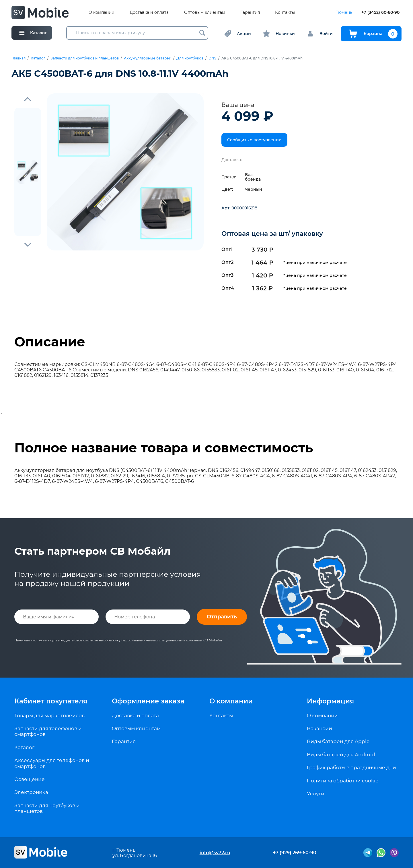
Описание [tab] (50, 342)
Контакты (285, 12)
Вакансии (320, 728)
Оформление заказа (148, 701)
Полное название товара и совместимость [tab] (164, 448)
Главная (18, 58)
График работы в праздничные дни (351, 767)
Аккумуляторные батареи (148, 58)
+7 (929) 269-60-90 (295, 853)
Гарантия (250, 12)
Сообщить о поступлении (254, 140)
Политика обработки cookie (343, 781)
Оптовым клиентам (205, 12)
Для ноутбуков (190, 58)
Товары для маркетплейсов (49, 715)
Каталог (38, 58)
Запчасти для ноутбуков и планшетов (85, 58)
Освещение (30, 779)
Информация (330, 701)
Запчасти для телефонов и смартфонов (48, 731)
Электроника (31, 792)
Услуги (316, 794)
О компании (102, 12)
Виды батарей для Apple (338, 741)
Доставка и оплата (149, 12)
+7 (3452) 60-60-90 (380, 12)
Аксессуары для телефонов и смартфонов (52, 763)
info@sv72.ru (215, 853)
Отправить (222, 617)
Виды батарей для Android (341, 755)
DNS (212, 58)
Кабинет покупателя (51, 701)
